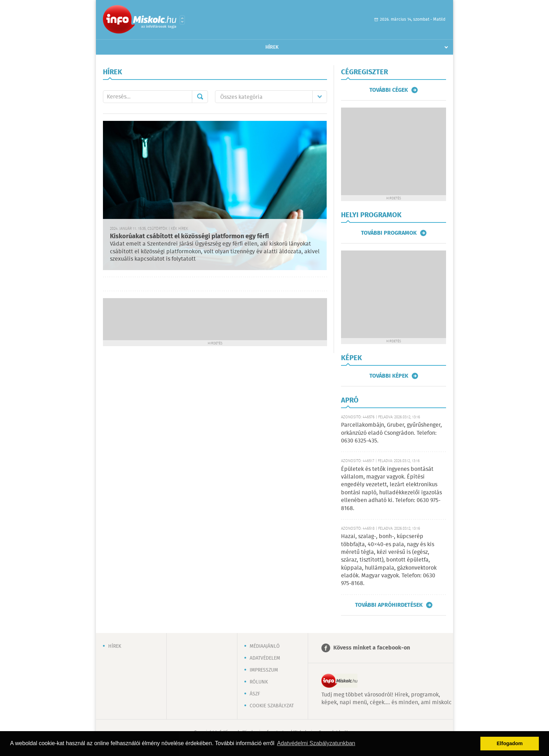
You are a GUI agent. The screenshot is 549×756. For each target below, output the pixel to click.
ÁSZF (255, 694)
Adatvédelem (265, 658)
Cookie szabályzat (272, 706)
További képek (389, 376)
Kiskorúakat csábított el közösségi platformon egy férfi (189, 236)
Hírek (272, 47)
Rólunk (259, 682)
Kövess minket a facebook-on (372, 648)
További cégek (389, 90)
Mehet (200, 97)
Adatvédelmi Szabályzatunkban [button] (316, 743)
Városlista (182, 20)
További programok (389, 233)
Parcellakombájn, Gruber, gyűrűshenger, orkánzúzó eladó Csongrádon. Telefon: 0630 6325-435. (391, 433)
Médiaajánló (265, 646)
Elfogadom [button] (510, 743)
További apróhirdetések (389, 605)
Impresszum (264, 670)
